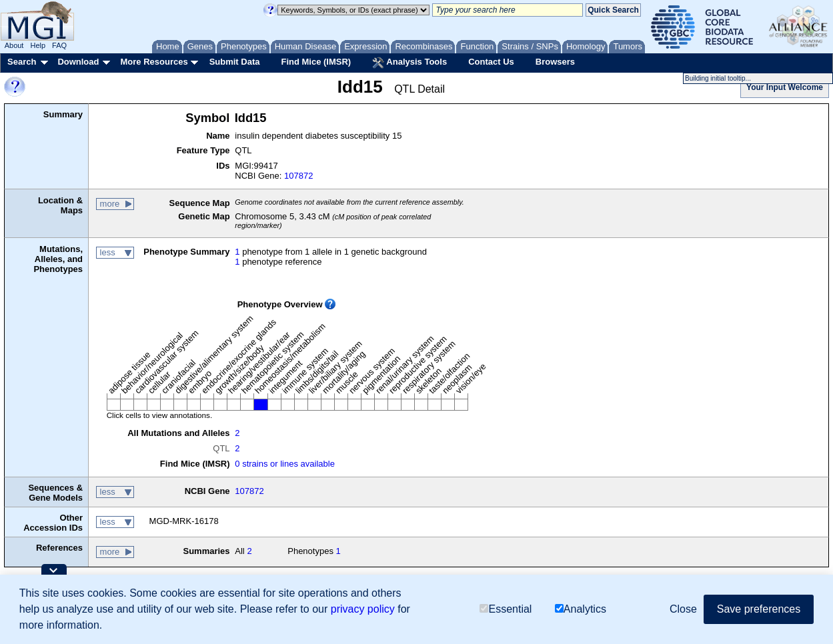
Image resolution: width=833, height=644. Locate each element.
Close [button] (683, 609)
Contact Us (491, 62)
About (14, 45)
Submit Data (235, 62)
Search (22, 62)
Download (78, 62)
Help (38, 45)
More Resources (154, 62)
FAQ (59, 45)
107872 (298, 176)
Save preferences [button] (759, 609)
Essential (506, 609)
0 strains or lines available (285, 464)
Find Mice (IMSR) (316, 62)
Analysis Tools (409, 63)
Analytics (581, 609)
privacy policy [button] (363, 609)
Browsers (555, 62)
